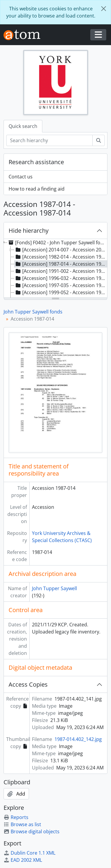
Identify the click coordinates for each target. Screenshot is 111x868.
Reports (16, 817)
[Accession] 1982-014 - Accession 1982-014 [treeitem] (61, 257)
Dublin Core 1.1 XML (29, 853)
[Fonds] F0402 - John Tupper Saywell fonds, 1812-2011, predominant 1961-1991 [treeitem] (57, 243)
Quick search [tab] (23, 126)
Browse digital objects (32, 831)
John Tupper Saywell (54, 588)
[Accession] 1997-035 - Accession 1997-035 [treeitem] (61, 285)
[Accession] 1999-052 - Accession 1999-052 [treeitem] (61, 292)
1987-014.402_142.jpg (78, 739)
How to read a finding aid (37, 189)
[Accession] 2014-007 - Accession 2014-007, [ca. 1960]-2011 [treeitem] (61, 250)
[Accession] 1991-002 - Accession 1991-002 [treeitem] (61, 271)
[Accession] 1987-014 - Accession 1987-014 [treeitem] (61, 264)
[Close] (104, 9)
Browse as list (22, 824)
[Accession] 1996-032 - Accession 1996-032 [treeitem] (61, 278)
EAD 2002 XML (23, 860)
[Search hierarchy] (49, 140)
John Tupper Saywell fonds (33, 312)
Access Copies (28, 684)
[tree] (55, 269)
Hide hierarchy (29, 231)
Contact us (21, 177)
